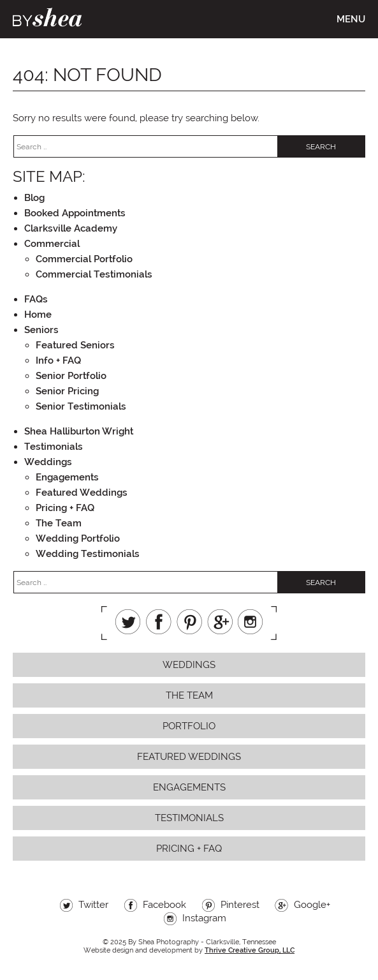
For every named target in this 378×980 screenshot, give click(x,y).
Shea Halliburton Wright (79, 431)
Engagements (67, 477)
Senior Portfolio (71, 376)
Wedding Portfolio (78, 538)
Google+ (220, 622)
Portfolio (189, 726)
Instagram (251, 622)
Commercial (52, 244)
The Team (59, 523)
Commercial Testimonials (94, 274)
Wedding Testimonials (88, 554)
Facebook (159, 622)
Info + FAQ (58, 360)
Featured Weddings (82, 493)
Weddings (48, 462)
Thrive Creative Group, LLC (250, 950)
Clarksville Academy (71, 228)
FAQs (36, 299)
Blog (34, 198)
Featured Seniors (75, 345)
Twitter (128, 622)
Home (38, 315)
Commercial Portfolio (84, 259)
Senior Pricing (67, 391)
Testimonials (54, 447)
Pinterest (189, 622)
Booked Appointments (75, 213)
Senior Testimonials (81, 406)
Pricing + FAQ (65, 508)
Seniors (41, 330)
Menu (351, 19)
